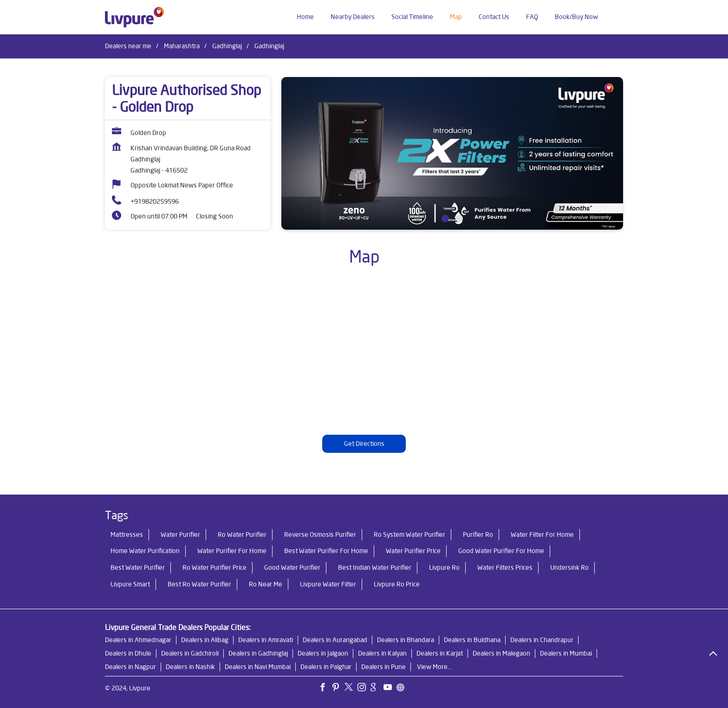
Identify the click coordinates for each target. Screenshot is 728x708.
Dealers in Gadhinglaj (258, 653)
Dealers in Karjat (440, 653)
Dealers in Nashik (190, 667)
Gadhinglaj (227, 46)
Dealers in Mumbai (566, 653)
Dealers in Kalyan (382, 653)
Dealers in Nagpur (130, 667)
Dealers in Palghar (326, 667)
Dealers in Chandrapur (542, 640)
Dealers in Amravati (266, 640)
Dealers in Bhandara (406, 640)
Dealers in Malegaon (501, 653)
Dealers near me (128, 46)
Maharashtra (182, 46)
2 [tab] (459, 219)
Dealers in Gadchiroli (190, 653)
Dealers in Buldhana (472, 640)
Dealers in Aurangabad (335, 640)
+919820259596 (155, 201)
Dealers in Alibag (205, 640)
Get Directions (364, 444)
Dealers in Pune (383, 667)
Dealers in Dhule (128, 653)
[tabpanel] (452, 153)
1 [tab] (445, 219)
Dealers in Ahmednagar (138, 640)
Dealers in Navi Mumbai (258, 667)
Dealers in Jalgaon (323, 653)
